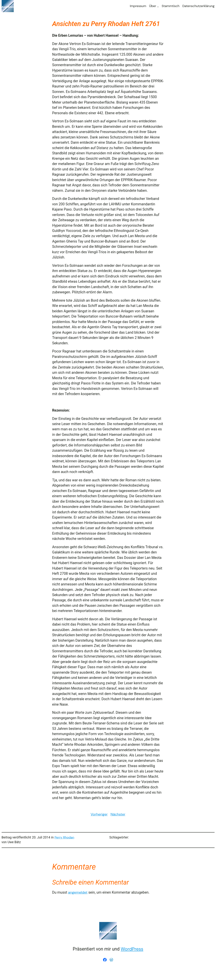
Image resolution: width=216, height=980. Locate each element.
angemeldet (78, 892)
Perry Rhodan (64, 837)
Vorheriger (99, 814)
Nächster (118, 814)
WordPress (132, 949)
